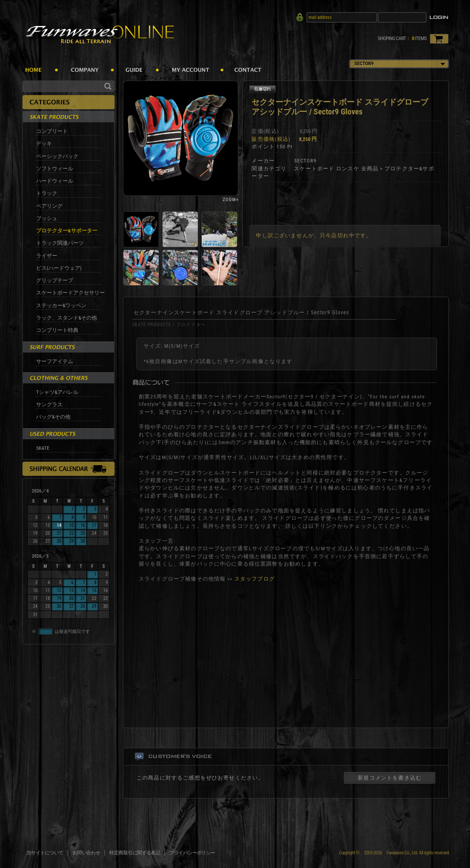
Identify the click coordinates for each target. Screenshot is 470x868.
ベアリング (49, 206)
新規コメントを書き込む (390, 778)
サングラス (49, 405)
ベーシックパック (57, 156)
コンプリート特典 (57, 330)
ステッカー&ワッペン (61, 305)
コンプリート (52, 131)
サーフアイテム (55, 361)
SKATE (43, 448)
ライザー (47, 256)
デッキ (44, 143)
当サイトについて (45, 853)
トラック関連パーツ (60, 243)
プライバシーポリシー (192, 853)
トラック (47, 193)
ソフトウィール (55, 169)
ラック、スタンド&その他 (67, 318)
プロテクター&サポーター (67, 231)
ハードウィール (55, 181)
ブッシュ (47, 218)
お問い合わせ (87, 853)
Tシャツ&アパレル (57, 392)
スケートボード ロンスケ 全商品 (336, 169)
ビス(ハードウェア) (59, 268)
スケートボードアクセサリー (70, 293)
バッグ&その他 (53, 417)
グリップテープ (55, 280)
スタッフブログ (255, 579)
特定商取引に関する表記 (135, 853)
